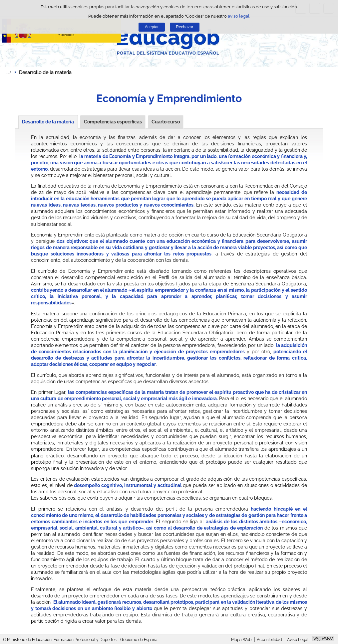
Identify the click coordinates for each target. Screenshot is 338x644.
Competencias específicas (113, 122)
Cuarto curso (166, 122)
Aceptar (152, 27)
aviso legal (239, 16)
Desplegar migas (8, 72)
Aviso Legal (298, 640)
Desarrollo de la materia (48, 122)
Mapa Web (241, 640)
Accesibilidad (269, 640)
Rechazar (184, 27)
